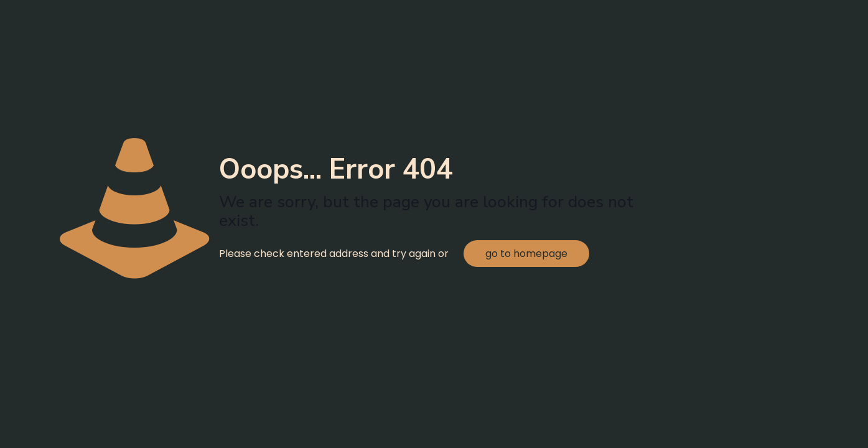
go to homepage (526, 254)
